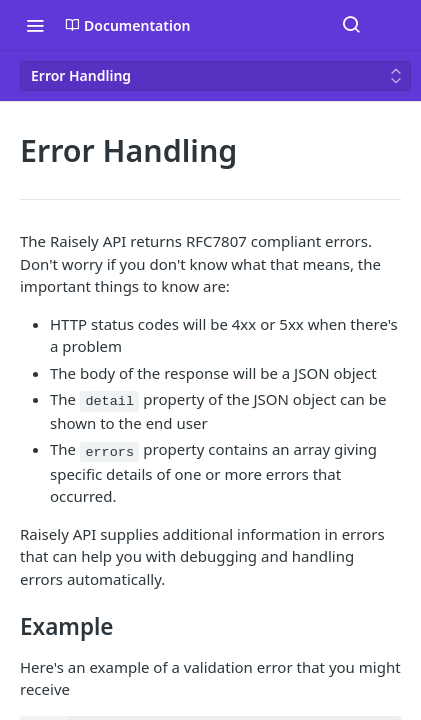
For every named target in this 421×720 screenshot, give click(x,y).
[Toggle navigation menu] (35, 25)
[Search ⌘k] (351, 25)
